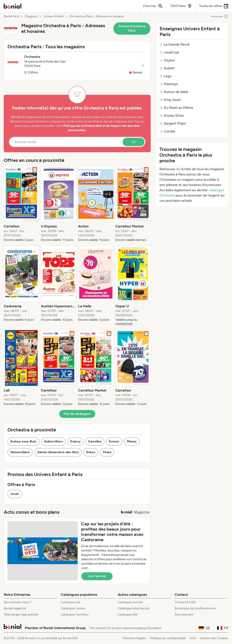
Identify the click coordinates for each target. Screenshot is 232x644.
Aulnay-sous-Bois (23, 441)
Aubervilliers (54, 441)
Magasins (31, 16)
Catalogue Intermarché (134, 608)
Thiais (107, 452)
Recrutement (184, 614)
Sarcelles (95, 441)
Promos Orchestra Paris (132, 28)
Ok (134, 142)
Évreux (114, 441)
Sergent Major (173, 123)
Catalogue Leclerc (73, 608)
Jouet (15, 494)
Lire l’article (97, 576)
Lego (166, 76)
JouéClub (169, 52)
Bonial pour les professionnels (195, 608)
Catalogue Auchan (130, 602)
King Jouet (170, 100)
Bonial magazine (15, 608)
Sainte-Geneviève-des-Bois (58, 452)
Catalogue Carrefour (75, 614)
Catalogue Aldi (128, 614)
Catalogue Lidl (70, 602)
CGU (193, 638)
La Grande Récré (175, 44)
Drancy (75, 441)
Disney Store (172, 115)
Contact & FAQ (185, 602)
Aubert (167, 68)
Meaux (132, 441)
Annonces (220, 16)
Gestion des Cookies (214, 638)
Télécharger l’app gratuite (21, 614)
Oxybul (167, 60)
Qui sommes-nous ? (18, 602)
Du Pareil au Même (176, 108)
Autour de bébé (174, 92)
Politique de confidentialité (168, 638)
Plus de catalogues (77, 414)
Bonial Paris (12, 16)
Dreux (91, 452)
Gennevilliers (20, 452)
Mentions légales (134, 638)
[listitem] (21, 204)
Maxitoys (169, 84)
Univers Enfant (54, 16)
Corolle (167, 131)
